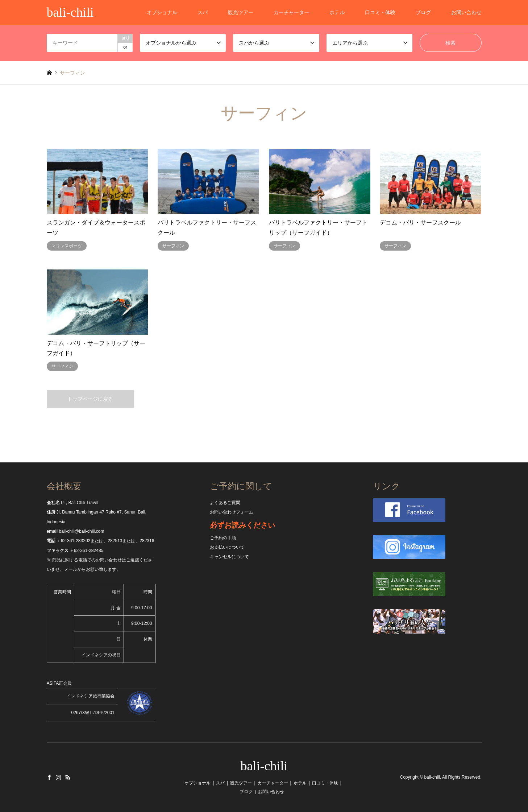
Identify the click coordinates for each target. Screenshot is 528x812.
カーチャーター (291, 12)
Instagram (58, 777)
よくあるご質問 (225, 503)
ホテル (337, 12)
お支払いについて (227, 547)
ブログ (423, 12)
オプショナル (162, 12)
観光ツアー (241, 12)
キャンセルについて (229, 557)
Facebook (49, 777)
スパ (203, 12)
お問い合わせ (466, 12)
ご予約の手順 (223, 538)
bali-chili (264, 766)
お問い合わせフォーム (232, 512)
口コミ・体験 (380, 12)
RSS (68, 777)
